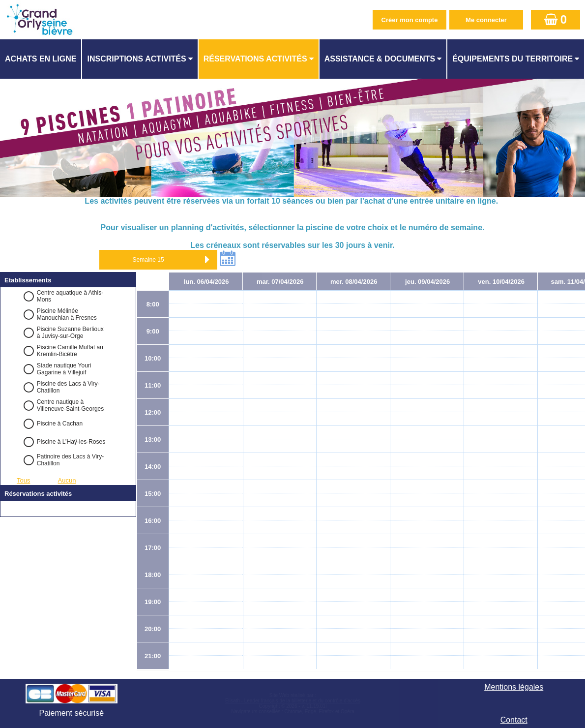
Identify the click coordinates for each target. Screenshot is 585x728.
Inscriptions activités (136, 59)
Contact (514, 720)
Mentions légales (514, 687)
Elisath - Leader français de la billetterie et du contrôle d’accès (293, 701)
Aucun (67, 480)
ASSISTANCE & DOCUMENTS (380, 59)
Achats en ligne (41, 59)
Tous (23, 480)
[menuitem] (41, 59)
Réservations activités (255, 59)
